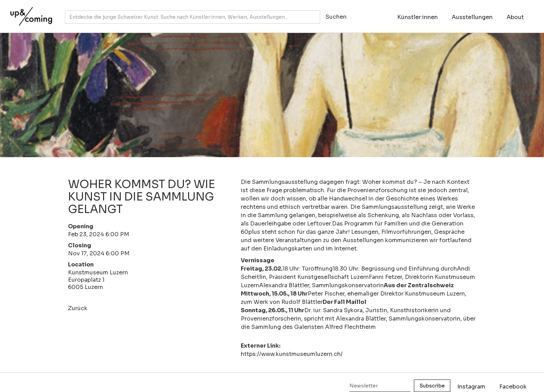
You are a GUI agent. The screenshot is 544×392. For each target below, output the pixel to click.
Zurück (78, 308)
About (515, 17)
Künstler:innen (418, 17)
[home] (29, 13)
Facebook (513, 387)
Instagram (471, 387)
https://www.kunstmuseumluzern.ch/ (292, 354)
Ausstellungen (472, 17)
